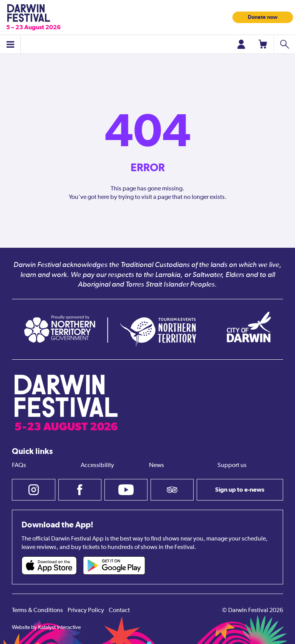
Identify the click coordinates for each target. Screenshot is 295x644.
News (157, 465)
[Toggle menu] (10, 44)
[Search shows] (284, 44)
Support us (232, 465)
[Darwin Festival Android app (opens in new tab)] (114, 566)
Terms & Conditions (37, 611)
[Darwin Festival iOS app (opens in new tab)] (49, 566)
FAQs (19, 465)
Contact (119, 611)
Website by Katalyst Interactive (46, 627)
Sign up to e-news (240, 490)
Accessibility (97, 465)
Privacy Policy (86, 611)
